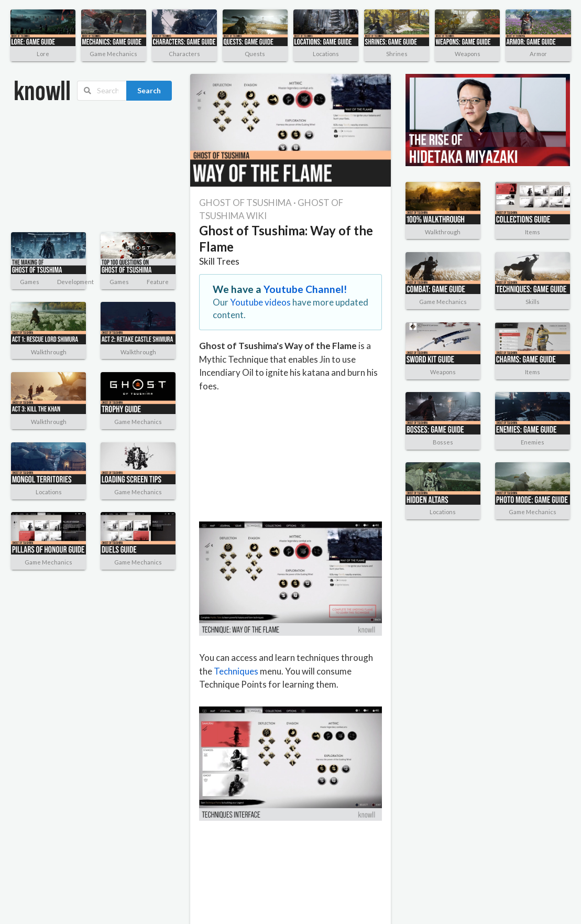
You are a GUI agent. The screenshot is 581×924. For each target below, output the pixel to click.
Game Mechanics (113, 54)
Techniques (236, 671)
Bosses (443, 442)
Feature (158, 282)
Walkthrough (49, 352)
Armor (538, 54)
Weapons (468, 54)
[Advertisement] (65, 167)
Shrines (397, 54)
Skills (533, 302)
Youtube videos (260, 302)
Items (533, 232)
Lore (43, 54)
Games (30, 282)
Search (149, 90)
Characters (184, 54)
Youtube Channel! (305, 289)
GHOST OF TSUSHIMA (245, 203)
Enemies (533, 442)
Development (75, 282)
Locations (326, 54)
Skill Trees (219, 261)
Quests (255, 54)
